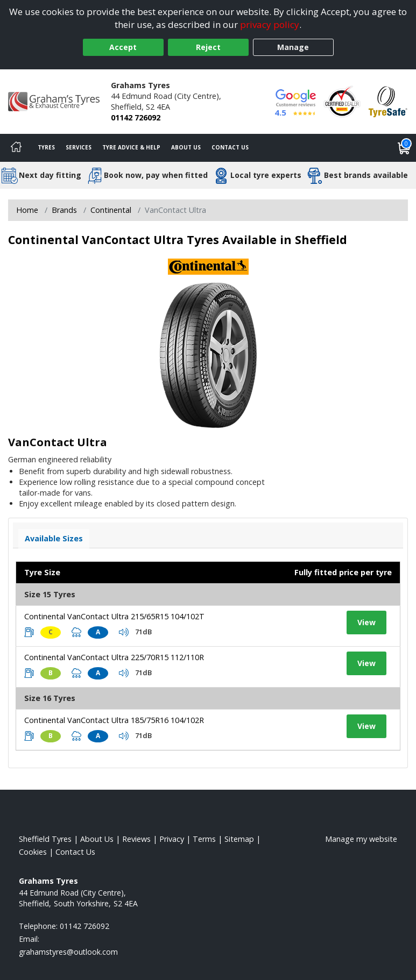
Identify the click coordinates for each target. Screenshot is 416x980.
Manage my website (361, 839)
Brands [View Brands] (64, 210)
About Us (186, 147)
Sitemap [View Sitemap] (239, 839)
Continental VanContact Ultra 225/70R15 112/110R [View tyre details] (114, 657)
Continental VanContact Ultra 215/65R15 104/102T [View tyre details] (114, 616)
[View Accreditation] (342, 101)
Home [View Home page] (27, 210)
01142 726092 (136, 117)
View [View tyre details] (366, 622)
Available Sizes (54, 538)
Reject (208, 47)
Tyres (46, 147)
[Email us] (68, 952)
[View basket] (404, 148)
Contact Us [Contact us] (230, 147)
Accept (123, 47)
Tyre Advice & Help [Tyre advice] (131, 147)
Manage (293, 47)
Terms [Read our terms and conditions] (204, 839)
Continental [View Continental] (111, 210)
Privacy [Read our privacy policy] (172, 839)
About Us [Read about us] (97, 839)
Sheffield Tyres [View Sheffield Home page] (45, 839)
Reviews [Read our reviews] (136, 839)
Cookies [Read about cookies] (33, 852)
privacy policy (270, 24)
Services (79, 147)
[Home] (16, 148)
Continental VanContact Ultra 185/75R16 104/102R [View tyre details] (114, 720)
